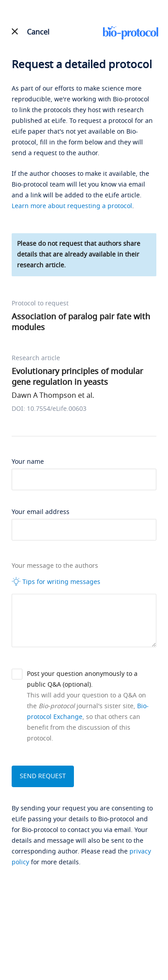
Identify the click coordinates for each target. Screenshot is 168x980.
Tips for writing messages (56, 582)
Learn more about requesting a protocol (72, 206)
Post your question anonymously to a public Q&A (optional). (82, 679)
